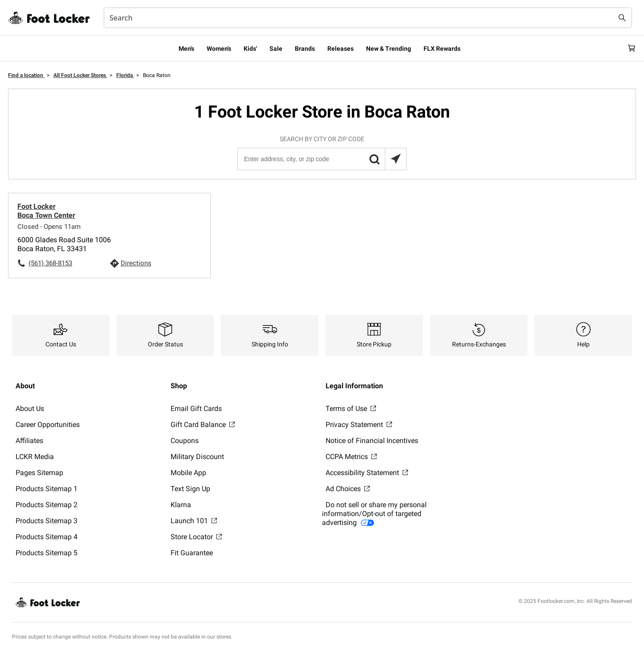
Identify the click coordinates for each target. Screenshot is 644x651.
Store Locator (196, 537)
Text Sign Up (190, 489)
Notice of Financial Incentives (372, 441)
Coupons (185, 441)
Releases (340, 49)
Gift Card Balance (203, 425)
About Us (30, 409)
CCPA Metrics (351, 457)
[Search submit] (622, 18)
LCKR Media (35, 457)
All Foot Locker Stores (80, 75)
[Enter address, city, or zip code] (322, 159)
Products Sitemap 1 (47, 489)
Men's (186, 49)
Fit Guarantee (192, 553)
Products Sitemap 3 (47, 521)
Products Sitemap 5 (47, 553)
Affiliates (29, 441)
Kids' (250, 49)
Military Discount (197, 457)
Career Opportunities (48, 425)
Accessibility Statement (367, 473)
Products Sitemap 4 (47, 537)
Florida (125, 75)
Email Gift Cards (196, 409)
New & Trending (389, 49)
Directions (136, 263)
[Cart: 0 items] (628, 49)
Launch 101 (194, 521)
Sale (276, 49)
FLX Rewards (442, 49)
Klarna (181, 505)
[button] (374, 159)
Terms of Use (351, 409)
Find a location (26, 75)
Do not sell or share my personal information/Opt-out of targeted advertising (374, 514)
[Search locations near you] (395, 159)
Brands (305, 49)
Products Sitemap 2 (47, 505)
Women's (219, 49)
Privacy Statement (359, 425)
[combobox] (368, 18)
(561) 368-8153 (50, 263)
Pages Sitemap (39, 473)
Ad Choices (348, 489)
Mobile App (188, 473)
